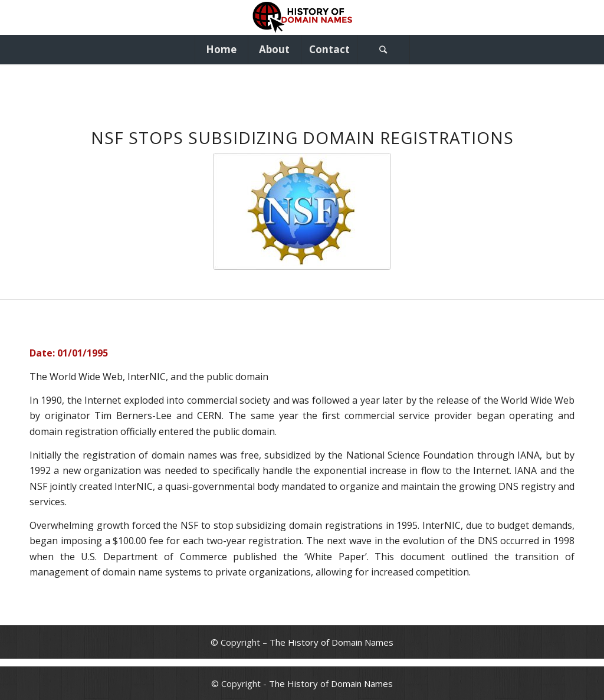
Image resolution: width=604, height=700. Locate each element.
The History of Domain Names (331, 642)
